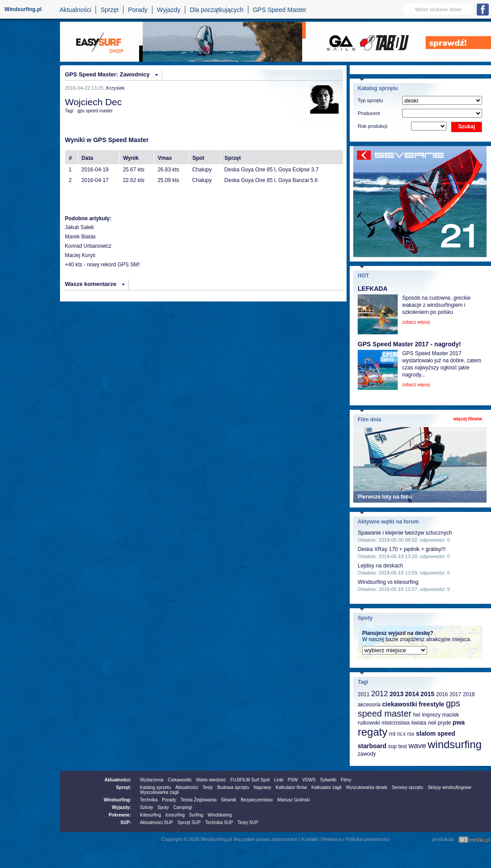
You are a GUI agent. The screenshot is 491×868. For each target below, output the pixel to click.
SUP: (126, 822)
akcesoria (369, 705)
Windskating (220, 815)
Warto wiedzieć (211, 780)
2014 (412, 694)
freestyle (431, 704)
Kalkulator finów (291, 787)
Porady (138, 10)
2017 (455, 694)
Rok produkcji (373, 126)
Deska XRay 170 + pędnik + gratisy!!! (402, 549)
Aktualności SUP (156, 822)
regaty (373, 732)
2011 (364, 694)
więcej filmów (468, 419)
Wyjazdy (169, 10)
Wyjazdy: (122, 807)
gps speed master (95, 111)
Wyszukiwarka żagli (159, 792)
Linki (279, 780)
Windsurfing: (117, 800)
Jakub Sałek (79, 227)
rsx (411, 734)
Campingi (183, 807)
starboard (372, 746)
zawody (367, 754)
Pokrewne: (120, 815)
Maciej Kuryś (80, 255)
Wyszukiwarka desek (367, 787)
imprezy (431, 715)
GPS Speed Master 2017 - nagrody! (409, 344)
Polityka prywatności (367, 839)
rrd (392, 734)
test (402, 746)
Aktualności (76, 10)
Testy (208, 787)
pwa (459, 722)
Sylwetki (328, 780)
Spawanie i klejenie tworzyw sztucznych (405, 533)
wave (417, 746)
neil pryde (439, 723)
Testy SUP (248, 822)
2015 (427, 694)
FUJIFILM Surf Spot (250, 780)
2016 (442, 694)
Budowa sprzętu (233, 787)
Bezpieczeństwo (257, 800)
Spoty (163, 807)
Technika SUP (219, 822)
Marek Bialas (80, 237)
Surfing (196, 815)
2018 (469, 694)
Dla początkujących (217, 10)
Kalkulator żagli (327, 787)
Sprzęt (109, 10)
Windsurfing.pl (23, 9)
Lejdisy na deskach (380, 566)
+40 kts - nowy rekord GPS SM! (102, 265)
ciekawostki (400, 704)
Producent (369, 113)
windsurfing (454, 744)
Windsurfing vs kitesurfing (388, 582)
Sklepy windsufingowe (449, 787)
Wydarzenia (152, 780)
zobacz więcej (416, 322)
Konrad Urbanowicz (88, 246)
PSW (293, 780)
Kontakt (310, 839)
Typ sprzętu (370, 100)
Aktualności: (118, 780)
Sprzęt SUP (189, 822)
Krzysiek (116, 88)
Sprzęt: (124, 787)
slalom (426, 733)
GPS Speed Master (280, 10)
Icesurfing (175, 815)
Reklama (332, 839)
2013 (397, 694)
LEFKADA (373, 289)
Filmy (346, 780)
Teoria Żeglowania (198, 800)
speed (446, 733)
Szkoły (146, 807)
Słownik (228, 800)
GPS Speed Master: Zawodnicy (107, 74)
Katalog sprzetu (156, 787)
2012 (379, 694)
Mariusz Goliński (293, 800)
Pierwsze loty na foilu (385, 497)
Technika (149, 800)
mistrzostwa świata (404, 723)
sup (392, 746)
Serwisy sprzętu (408, 787)
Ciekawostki (180, 780)
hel (417, 715)
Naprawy (262, 787)
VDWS (309, 780)
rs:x (401, 734)
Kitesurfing (150, 815)
